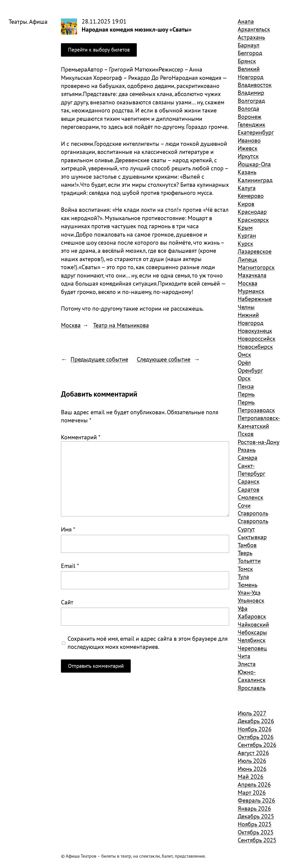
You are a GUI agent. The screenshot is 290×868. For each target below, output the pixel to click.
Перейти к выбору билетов (99, 50)
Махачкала (252, 275)
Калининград (255, 180)
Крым (245, 227)
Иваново (249, 140)
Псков (246, 434)
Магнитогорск (256, 267)
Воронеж (250, 117)
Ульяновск (251, 600)
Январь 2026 (254, 808)
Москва (71, 325)
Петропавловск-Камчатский (259, 422)
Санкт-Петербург (251, 470)
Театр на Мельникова (121, 325)
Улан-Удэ (249, 592)
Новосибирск (255, 347)
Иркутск (248, 156)
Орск (244, 378)
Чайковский (253, 624)
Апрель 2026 (254, 784)
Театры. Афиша (28, 21)
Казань (247, 172)
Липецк (247, 259)
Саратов (249, 489)
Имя (68, 529)
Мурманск (251, 291)
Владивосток (255, 85)
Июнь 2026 (252, 769)
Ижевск (248, 148)
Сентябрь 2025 (257, 840)
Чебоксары (252, 632)
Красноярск (253, 220)
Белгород (250, 53)
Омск (244, 354)
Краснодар (252, 212)
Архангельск (254, 29)
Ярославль (252, 688)
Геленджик (251, 124)
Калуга (247, 188)
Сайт (67, 602)
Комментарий (81, 437)
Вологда (248, 108)
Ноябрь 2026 (255, 729)
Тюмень (248, 585)
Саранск (249, 481)
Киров (246, 204)
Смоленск (250, 497)
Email (70, 566)
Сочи (244, 505)
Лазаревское (255, 251)
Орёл (244, 362)
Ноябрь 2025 (255, 824)
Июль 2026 (252, 761)
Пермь (246, 394)
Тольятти (249, 561)
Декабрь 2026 (256, 721)
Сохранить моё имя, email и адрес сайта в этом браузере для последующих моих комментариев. (148, 643)
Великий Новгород (251, 73)
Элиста (247, 664)
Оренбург (250, 370)
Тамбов (247, 545)
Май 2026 (251, 776)
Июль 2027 (252, 713)
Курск (245, 243)
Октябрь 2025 (256, 832)
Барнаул (249, 45)
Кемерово (251, 196)
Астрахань (251, 37)
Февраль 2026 (256, 800)
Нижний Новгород (251, 319)
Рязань (247, 450)
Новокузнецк (255, 331)
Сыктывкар (252, 537)
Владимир (251, 93)
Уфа (243, 608)
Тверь (245, 553)
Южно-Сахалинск (252, 676)
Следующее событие (164, 359)
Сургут (246, 529)
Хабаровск (252, 616)
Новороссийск (256, 338)
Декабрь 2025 (256, 816)
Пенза (246, 386)
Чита (244, 656)
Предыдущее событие (99, 359)
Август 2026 (253, 753)
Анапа (246, 21)
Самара (248, 458)
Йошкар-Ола (254, 164)
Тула (243, 577)
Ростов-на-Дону (259, 442)
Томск (245, 569)
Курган (247, 235)
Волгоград (251, 101)
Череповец (252, 648)
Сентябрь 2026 (257, 745)
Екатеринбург (256, 132)
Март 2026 (252, 792)
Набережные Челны (255, 303)
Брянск (247, 61)
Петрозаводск (256, 410)
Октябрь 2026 (256, 737)
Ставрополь (253, 513)
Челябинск (252, 640)
